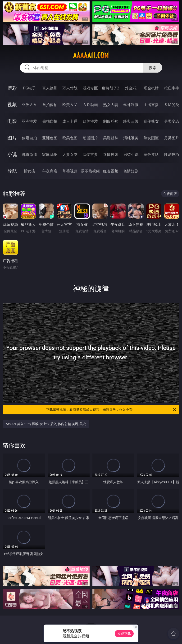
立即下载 (124, 633)
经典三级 (131, 121)
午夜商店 (50, 171)
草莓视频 (70, 171)
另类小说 (131, 154)
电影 (12, 121)
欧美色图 (70, 138)
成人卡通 (70, 121)
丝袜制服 (131, 105)
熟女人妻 (111, 105)
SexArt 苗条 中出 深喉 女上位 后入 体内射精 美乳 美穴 (46, 424)
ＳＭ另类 (172, 105)
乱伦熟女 (151, 121)
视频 (12, 104)
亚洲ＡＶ (29, 105)
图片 (12, 138)
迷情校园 (111, 154)
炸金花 (131, 88)
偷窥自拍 (29, 138)
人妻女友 (70, 154)
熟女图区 (151, 138)
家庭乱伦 (50, 154)
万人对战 (70, 88)
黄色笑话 (151, 154)
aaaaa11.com (91, 56)
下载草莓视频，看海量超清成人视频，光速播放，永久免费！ (111, 410)
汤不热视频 (90, 171)
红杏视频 (111, 171)
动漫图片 (90, 138)
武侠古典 (90, 154)
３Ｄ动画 (90, 105)
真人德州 (50, 88)
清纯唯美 (131, 138)
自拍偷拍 (50, 105)
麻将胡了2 (111, 88)
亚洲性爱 (29, 121)
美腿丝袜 (111, 138)
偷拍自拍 (50, 121)
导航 (12, 171)
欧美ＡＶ (70, 105)
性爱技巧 (172, 154)
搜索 (153, 68)
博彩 (12, 88)
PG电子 (29, 88)
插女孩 (29, 171)
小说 (12, 154)
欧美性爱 (90, 121)
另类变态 (172, 121)
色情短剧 (131, 171)
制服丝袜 (111, 121)
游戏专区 (90, 88)
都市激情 (29, 154)
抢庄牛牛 (172, 88)
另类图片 (172, 138)
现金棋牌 (151, 88)
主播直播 (151, 105)
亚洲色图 (50, 138)
